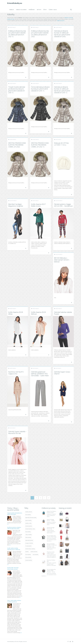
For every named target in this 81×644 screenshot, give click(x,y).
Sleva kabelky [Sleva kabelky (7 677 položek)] (28, 515)
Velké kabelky (58, 139)
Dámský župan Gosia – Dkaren (63, 373)
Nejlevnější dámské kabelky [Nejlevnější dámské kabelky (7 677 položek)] (31, 518)
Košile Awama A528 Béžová (38, 313)
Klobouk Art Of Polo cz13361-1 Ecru (61, 144)
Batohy (39, 10)
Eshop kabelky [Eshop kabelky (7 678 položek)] (28, 557)
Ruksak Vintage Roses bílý (51, 528)
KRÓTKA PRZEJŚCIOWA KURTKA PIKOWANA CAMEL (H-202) (17, 145)
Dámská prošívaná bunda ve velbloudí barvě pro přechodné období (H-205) (62, 34)
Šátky (45, 10)
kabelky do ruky (11, 19)
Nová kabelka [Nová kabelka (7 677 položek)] (36, 554)
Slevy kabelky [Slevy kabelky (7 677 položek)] (28, 532)
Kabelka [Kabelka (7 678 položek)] (27, 552)
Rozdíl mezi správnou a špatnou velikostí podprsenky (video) (14, 528)
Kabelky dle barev (21, 10)
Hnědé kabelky (13, 309)
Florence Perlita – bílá (51, 561)
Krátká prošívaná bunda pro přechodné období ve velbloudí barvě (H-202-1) (17, 34)
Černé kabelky (13, 27)
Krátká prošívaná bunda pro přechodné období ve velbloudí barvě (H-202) (40, 34)
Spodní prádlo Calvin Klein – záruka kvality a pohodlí (13, 568)
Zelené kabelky (59, 27)
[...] (8, 524)
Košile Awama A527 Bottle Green (38, 205)
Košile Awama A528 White (16, 313)
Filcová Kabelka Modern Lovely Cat (52, 545)
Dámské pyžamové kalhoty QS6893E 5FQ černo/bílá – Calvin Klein (40, 374)
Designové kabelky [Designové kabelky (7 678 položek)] (29, 543)
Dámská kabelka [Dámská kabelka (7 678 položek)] (29, 526)
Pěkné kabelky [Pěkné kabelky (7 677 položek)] (28, 537)
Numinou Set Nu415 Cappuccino (16, 373)
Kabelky (12, 10)
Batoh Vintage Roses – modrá (51, 520)
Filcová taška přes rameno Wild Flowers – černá (51, 571)
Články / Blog (53, 10)
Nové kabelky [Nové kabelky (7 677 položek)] (28, 554)
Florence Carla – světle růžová (51, 553)
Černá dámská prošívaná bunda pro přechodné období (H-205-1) (40, 89)
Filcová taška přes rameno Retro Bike (52, 536)
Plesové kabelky (13, 201)
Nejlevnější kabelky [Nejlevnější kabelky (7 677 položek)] (29, 540)
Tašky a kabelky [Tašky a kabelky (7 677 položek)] (28, 535)
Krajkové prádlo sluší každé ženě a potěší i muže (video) (15, 514)
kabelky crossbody (69, 18)
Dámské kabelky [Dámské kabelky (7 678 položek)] (29, 560)
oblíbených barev (61, 21)
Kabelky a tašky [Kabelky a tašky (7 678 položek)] (28, 523)
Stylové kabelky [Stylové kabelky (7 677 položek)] (28, 520)
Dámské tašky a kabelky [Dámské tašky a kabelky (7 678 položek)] (30, 549)
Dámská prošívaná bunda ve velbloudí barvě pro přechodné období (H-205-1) (62, 90)
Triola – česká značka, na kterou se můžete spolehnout (14, 601)
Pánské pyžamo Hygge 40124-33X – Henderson (63, 205)
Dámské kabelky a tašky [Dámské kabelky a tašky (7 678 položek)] (30, 529)
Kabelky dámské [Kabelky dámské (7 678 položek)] (29, 512)
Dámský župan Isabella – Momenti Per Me (17, 432)
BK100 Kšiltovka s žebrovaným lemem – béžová (62, 260)
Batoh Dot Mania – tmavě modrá (52, 512)
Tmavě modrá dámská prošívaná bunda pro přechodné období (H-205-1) (17, 90)
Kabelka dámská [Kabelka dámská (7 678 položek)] (34, 552)
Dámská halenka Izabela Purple (63, 313)
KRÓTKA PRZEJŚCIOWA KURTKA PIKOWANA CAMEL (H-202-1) (40, 145)
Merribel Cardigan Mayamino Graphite (16, 205)
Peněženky (32, 10)
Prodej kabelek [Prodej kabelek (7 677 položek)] (28, 546)
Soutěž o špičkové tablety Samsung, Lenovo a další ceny (14, 549)
